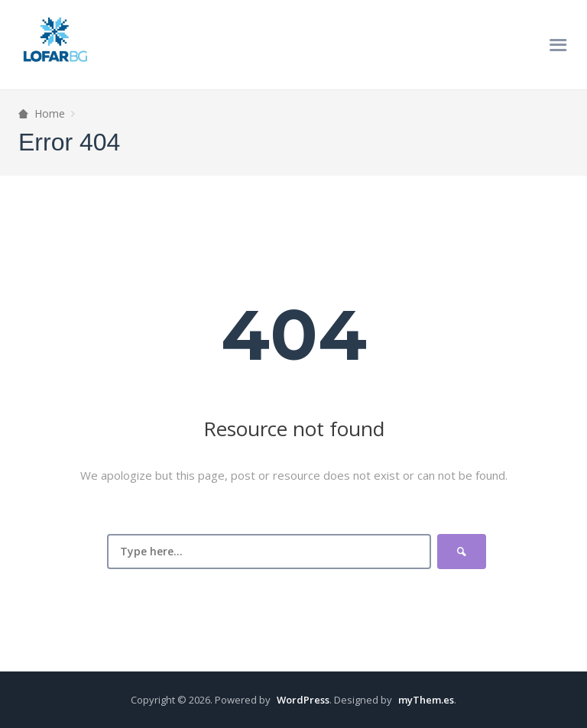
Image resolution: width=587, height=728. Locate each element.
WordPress (303, 700)
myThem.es (426, 700)
